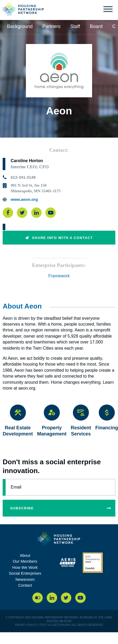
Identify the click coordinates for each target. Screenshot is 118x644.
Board (96, 26)
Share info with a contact (59, 238)
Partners (52, 26)
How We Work (25, 567)
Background (20, 26)
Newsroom (25, 579)
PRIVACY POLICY (26, 625)
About (25, 555)
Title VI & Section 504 (55, 625)
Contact (25, 585)
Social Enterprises (25, 573)
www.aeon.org (24, 199)
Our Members (25, 561)
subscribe (63, 508)
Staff (75, 26)
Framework (59, 276)
